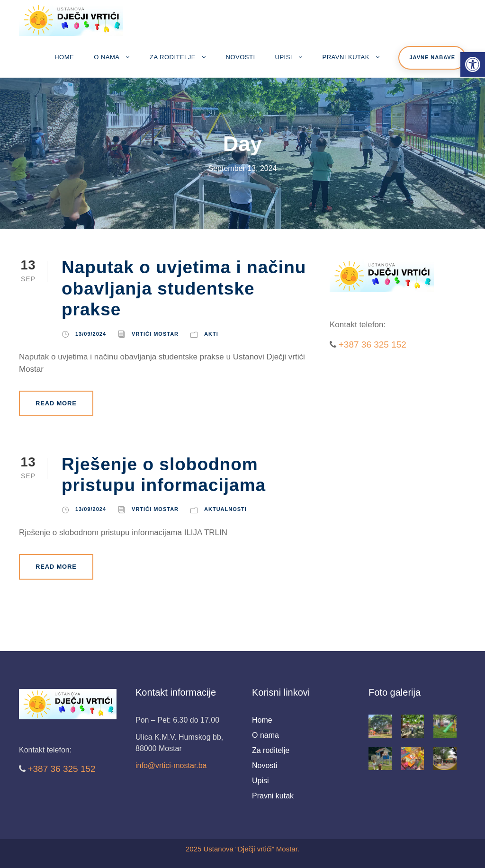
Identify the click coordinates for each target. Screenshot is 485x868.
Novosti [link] (241, 57)
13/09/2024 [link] (91, 334)
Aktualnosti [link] (225, 509)
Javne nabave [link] (432, 57)
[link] (473, 64)
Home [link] (64, 57)
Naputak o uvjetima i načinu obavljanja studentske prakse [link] (184, 288)
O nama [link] (107, 57)
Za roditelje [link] (173, 57)
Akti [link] (211, 334)
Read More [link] (56, 403)
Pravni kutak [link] (346, 57)
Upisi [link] (284, 57)
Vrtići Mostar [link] (155, 334)
